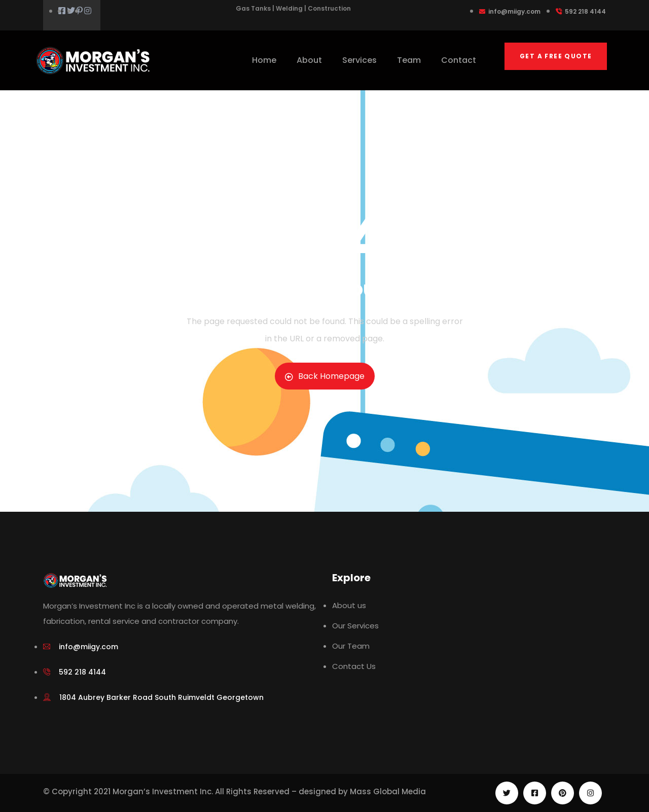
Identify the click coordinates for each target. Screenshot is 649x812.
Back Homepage (325, 376)
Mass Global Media (388, 791)
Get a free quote (556, 56)
